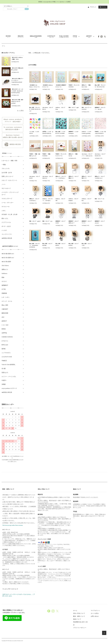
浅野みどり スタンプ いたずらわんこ (35, 200)
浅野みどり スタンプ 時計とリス (87, 177)
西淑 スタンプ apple (74, 108)
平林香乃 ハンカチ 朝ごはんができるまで (100, 133)
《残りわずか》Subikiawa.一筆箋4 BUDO (17, 58)
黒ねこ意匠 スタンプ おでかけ (74, 244)
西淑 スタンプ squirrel (35, 221)
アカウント (93, 7)
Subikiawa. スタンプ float (87, 200)
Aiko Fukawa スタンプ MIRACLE (48, 177)
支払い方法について (79, 613)
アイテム (103, 7)
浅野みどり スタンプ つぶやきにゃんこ (100, 177)
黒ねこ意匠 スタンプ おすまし (61, 244)
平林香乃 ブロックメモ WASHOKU (74, 86)
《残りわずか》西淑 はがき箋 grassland (17, 69)
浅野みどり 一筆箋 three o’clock (87, 86)
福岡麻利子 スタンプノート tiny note (100, 108)
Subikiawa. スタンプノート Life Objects (48, 200)
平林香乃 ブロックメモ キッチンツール (61, 155)
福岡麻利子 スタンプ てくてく (87, 222)
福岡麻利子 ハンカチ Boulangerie (74, 133)
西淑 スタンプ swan (47, 221)
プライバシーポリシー (80, 628)
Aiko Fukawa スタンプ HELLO (48, 108)
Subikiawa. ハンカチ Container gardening (87, 133)
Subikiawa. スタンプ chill (61, 200)
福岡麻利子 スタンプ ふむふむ (100, 222)
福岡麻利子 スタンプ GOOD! (61, 222)
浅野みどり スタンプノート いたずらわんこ (61, 177)
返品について (77, 619)
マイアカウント (95, 611)
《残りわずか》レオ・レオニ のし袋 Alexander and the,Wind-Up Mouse (17, 91)
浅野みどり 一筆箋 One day (73, 155)
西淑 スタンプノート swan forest (87, 108)
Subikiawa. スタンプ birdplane (74, 200)
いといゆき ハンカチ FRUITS (35, 133)
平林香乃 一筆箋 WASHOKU (47, 155)
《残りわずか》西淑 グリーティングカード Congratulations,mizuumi (17, 80)
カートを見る (95, 613)
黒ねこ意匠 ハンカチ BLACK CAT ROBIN (61, 133)
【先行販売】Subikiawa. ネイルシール (48, 86)
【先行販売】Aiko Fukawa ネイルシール (34, 86)
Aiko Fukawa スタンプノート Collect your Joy (87, 155)
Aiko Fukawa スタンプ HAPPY (35, 177)
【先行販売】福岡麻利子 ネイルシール (61, 86)
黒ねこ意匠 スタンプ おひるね (48, 244)
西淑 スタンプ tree (99, 199)
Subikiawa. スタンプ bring (61, 108)
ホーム (3, 46)
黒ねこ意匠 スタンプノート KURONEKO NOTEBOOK (35, 245)
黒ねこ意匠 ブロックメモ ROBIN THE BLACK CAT (35, 109)
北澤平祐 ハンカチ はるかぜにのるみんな (48, 133)
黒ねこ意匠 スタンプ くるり (87, 244)
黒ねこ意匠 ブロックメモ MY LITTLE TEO (100, 86)
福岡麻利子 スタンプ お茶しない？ (74, 222)
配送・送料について (79, 616)
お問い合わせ (95, 616)
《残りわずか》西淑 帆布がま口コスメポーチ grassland (17, 101)
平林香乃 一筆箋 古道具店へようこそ (35, 155)
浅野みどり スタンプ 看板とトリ (74, 177)
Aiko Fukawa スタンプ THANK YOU (100, 155)
